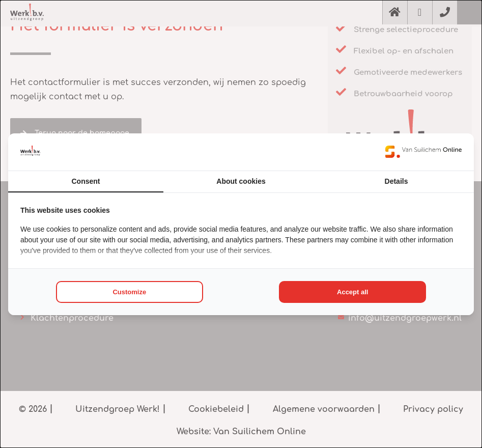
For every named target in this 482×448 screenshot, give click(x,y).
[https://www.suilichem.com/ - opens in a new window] (423, 152)
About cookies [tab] (241, 181)
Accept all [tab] (352, 292)
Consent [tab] (86, 181)
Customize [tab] (129, 292)
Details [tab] (396, 181)
